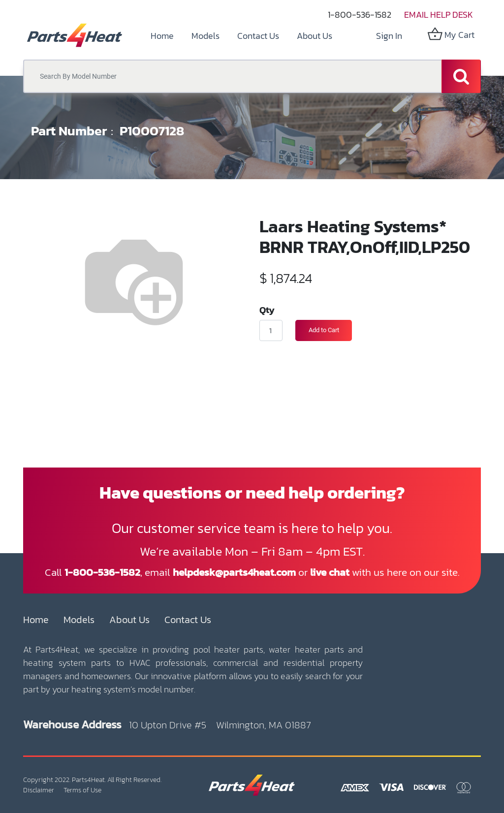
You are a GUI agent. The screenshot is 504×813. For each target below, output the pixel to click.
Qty (267, 310)
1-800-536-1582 (360, 15)
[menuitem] (162, 36)
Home (36, 620)
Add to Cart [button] (324, 330)
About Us (129, 620)
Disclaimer (39, 790)
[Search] (461, 76)
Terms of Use (82, 790)
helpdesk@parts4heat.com (234, 572)
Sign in (389, 36)
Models (79, 620)
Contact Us (188, 620)
